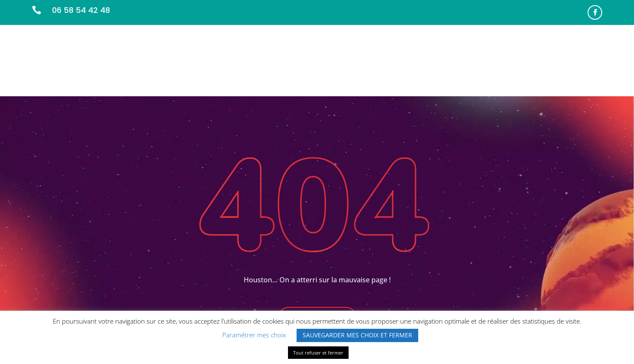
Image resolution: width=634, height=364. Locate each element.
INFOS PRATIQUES (533, 63)
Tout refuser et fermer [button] (318, 353)
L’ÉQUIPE (432, 63)
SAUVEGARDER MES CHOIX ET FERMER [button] (357, 335)
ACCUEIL (340, 63)
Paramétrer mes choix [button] (254, 335)
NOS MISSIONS (386, 63)
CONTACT (586, 63)
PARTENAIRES (475, 63)
